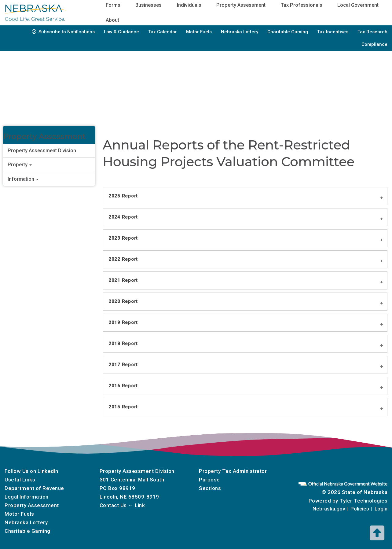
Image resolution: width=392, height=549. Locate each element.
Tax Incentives (333, 32)
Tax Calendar (163, 32)
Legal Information (27, 497)
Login (381, 509)
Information (23, 179)
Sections (210, 488)
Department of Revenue (34, 488)
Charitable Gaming (288, 32)
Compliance (374, 44)
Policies (360, 509)
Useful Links (20, 480)
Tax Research (372, 32)
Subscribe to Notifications (67, 32)
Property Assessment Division (42, 151)
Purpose (209, 480)
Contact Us (113, 505)
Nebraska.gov (329, 509)
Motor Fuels (199, 32)
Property (20, 165)
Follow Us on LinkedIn (31, 471)
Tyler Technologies (363, 501)
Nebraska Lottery (240, 32)
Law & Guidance (121, 32)
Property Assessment (32, 505)
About (112, 20)
